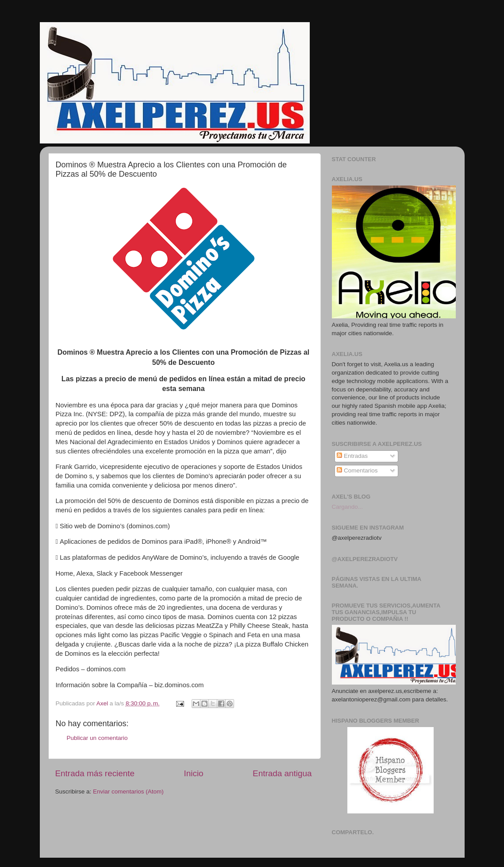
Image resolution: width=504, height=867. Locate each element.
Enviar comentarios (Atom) (128, 792)
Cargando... (348, 507)
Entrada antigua (282, 773)
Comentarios (357, 470)
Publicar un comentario (97, 738)
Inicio (194, 773)
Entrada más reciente (95, 773)
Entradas (352, 456)
